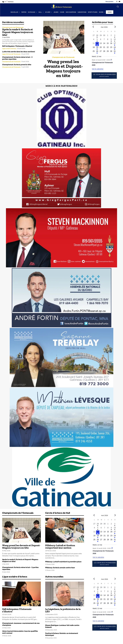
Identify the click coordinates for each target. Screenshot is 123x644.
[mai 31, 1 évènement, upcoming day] (115, 52)
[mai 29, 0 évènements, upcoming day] (108, 52)
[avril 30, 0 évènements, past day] (104, 36)
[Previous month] (93, 27)
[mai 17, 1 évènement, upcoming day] (115, 44)
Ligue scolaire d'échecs (9, 48)
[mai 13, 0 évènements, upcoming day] (101, 44)
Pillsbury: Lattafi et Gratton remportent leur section (60, 547)
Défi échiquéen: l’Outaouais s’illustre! (17, 46)
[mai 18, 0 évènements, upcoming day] (94, 48)
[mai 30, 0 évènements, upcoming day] (111, 52)
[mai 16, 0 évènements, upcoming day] (111, 44)
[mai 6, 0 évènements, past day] (101, 40)
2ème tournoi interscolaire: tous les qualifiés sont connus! (20, 632)
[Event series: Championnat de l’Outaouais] (111, 60)
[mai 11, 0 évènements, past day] (94, 44)
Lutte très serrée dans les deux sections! (19, 51)
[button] (118, 6)
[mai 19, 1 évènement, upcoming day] (97, 48)
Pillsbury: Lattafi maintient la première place (63, 562)
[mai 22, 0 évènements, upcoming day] (108, 48)
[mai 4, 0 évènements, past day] (94, 40)
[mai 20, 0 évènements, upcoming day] (101, 48)
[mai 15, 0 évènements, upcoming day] (108, 44)
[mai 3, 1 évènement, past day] (115, 36)
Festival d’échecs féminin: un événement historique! (62, 634)
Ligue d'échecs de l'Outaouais (11, 54)
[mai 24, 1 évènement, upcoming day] (115, 48)
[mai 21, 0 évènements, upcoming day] (104, 48)
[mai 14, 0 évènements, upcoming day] (104, 44)
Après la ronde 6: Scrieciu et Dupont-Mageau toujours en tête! (18, 32)
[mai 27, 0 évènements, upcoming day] (101, 52)
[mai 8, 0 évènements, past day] (108, 40)
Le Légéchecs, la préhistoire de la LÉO (63, 610)
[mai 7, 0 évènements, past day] (104, 40)
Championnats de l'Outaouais (13, 27)
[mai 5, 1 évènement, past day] (97, 40)
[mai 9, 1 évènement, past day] (111, 40)
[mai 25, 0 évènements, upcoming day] (94, 52)
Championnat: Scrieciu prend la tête (17, 64)
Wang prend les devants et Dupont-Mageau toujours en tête (63, 68)
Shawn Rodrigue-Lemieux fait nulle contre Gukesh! (62, 626)
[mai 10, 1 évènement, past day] (115, 40)
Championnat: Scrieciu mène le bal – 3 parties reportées (17, 58)
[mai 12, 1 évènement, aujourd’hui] (97, 44)
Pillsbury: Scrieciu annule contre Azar (60, 568)
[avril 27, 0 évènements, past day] (94, 36)
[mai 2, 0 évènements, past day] (111, 36)
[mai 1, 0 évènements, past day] (108, 36)
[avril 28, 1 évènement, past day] (97, 36)
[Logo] (61, 7)
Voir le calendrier (98, 69)
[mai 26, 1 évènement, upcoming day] (97, 52)
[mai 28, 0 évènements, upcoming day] (104, 52)
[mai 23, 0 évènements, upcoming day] (111, 48)
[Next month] (115, 27)
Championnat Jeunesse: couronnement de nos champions (21, 624)
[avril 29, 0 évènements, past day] (101, 36)
